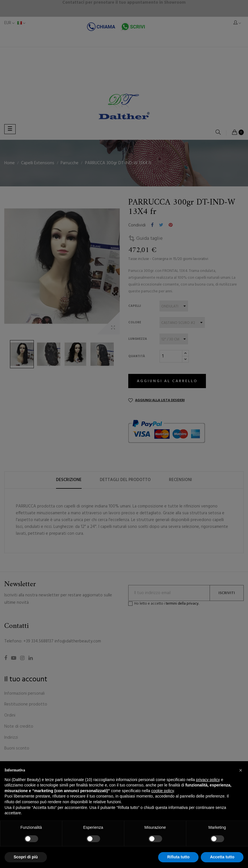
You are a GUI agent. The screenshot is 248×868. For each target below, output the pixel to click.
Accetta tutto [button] (222, 857)
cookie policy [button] (163, 791)
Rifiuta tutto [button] (178, 857)
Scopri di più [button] (26, 857)
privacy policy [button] (208, 780)
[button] (241, 770)
